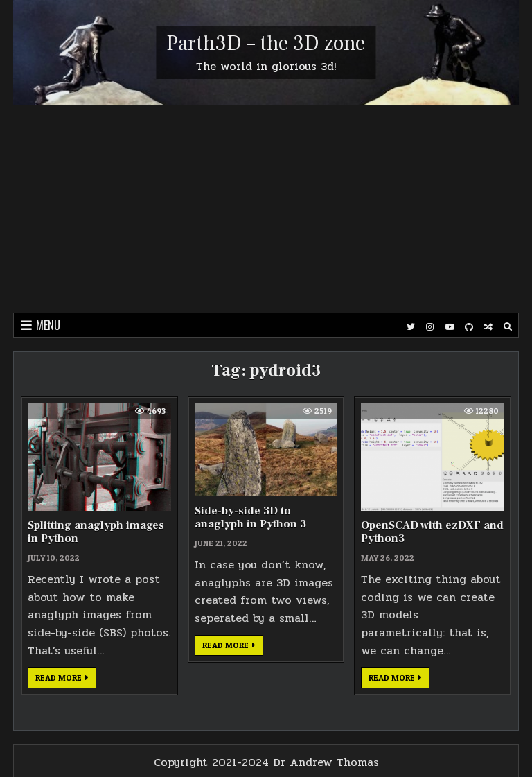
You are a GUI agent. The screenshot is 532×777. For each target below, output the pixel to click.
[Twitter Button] (411, 327)
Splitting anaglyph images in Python (96, 532)
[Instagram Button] (430, 327)
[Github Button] (469, 327)
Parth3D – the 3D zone (266, 43)
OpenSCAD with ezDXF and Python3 (432, 532)
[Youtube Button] (450, 327)
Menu (48, 325)
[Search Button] (508, 327)
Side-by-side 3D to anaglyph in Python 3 (250, 517)
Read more (66, 680)
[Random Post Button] (488, 327)
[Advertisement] (266, 209)
